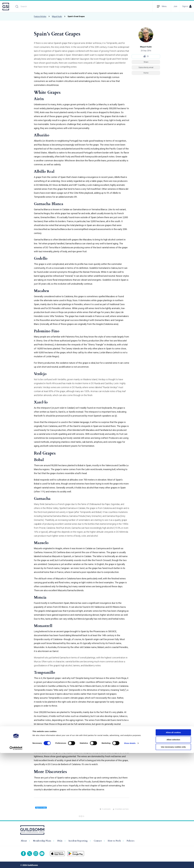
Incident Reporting (78, 840)
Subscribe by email (146, 67)
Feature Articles (40, 16)
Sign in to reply (41, 808)
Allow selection (173, 855)
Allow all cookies (173, 847)
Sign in (187, 6)
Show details (130, 858)
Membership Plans (42, 840)
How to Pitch (114, 840)
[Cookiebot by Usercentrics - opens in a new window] (16, 863)
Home (146, 73)
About (24, 840)
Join (175, 6)
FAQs (60, 840)
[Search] (40, 7)
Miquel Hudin (57, 16)
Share (146, 62)
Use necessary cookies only (173, 862)
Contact (98, 840)
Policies (131, 840)
